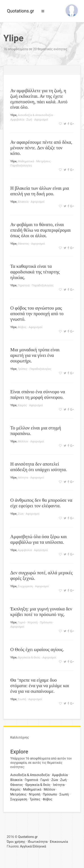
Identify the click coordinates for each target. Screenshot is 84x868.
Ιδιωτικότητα (38, 842)
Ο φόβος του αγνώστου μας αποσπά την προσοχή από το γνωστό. (37, 313)
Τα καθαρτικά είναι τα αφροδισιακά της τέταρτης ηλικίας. (35, 272)
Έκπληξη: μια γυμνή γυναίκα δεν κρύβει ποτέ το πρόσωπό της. (41, 612)
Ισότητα (23, 478)
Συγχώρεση (25, 586)
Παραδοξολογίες (21, 165)
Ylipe (13, 115)
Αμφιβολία (17, 120)
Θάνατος (24, 244)
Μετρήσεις (43, 161)
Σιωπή (22, 699)
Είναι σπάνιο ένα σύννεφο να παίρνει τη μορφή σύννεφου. (38, 394)
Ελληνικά (39, 846)
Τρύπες (23, 369)
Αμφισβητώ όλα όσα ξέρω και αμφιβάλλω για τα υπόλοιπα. (39, 539)
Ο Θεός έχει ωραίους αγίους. (37, 649)
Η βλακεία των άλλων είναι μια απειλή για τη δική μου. (40, 191)
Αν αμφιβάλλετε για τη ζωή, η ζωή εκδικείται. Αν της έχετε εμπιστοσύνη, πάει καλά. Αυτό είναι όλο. (39, 99)
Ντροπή (33, 622)
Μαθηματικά (26, 161)
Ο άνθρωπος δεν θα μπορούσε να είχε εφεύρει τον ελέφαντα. (41, 503)
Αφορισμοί (41, 120)
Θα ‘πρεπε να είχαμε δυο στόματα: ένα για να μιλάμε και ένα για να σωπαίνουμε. (40, 686)
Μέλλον (23, 441)
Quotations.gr (20, 11)
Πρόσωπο (46, 622)
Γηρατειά (24, 285)
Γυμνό (22, 622)
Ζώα (21, 514)
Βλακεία (23, 202)
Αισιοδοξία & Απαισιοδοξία (35, 115)
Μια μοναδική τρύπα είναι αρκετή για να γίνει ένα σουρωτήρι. (35, 355)
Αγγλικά (26, 846)
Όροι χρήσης (16, 842)
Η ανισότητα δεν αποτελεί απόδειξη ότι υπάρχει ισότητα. (39, 467)
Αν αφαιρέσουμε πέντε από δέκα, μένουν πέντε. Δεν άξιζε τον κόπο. (41, 148)
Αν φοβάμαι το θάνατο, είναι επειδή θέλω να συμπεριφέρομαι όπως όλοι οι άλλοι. (41, 230)
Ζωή (29, 120)
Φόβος (22, 327)
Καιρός (23, 405)
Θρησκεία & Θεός (29, 657)
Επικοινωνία (59, 842)
